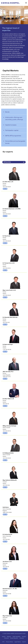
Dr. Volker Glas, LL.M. (8, 182)
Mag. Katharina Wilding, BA (10, 480)
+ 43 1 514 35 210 (7, 349)
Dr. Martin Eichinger (8, 344)
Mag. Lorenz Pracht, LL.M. (9, 290)
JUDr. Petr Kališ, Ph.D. (8, 372)
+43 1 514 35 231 (7, 187)
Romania (6, 638)
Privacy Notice (9, 642)
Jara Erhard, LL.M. (7, 562)
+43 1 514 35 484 (7, 621)
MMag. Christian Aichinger (9, 426)
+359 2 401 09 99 (7, 512)
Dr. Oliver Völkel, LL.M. (8, 399)
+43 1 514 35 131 (7, 268)
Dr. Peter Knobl (6, 236)
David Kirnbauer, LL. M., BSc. (10, 589)
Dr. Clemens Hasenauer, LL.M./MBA (12, 209)
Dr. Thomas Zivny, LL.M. (9, 263)
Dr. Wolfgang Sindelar (8, 453)
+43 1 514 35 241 (7, 241)
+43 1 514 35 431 (7, 458)
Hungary (24, 637)
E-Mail (5, 189)
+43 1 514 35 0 (6, 322)
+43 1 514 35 (6, 404)
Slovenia (22, 638)
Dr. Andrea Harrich (7, 534)
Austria (4, 637)
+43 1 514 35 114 (7, 431)
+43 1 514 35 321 (7, 214)
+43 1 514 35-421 (7, 295)
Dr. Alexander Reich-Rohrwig (10, 317)
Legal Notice (18, 642)
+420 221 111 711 (7, 377)
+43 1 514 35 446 (7, 594)
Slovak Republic (14, 638)
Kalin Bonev (6, 507)
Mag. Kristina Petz (7, 616)
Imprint (24, 642)
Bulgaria (9, 637)
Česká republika (17, 637)
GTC (3, 642)
